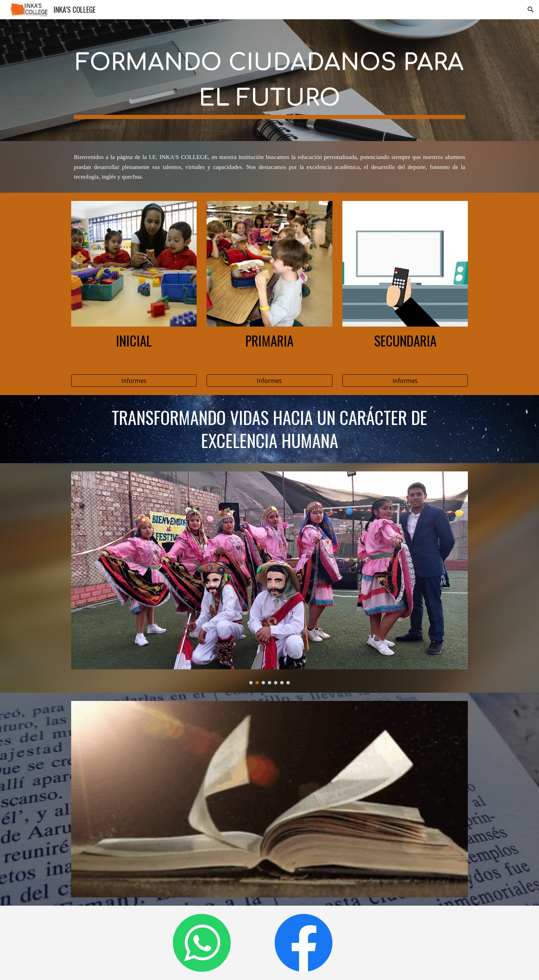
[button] (531, 10)
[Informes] (134, 381)
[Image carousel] (269, 578)
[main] (269, 80)
